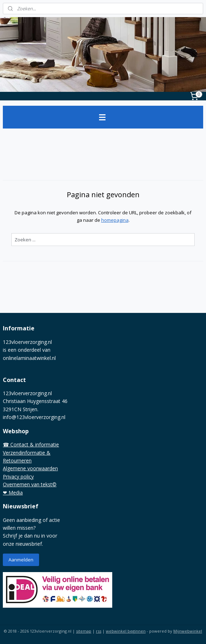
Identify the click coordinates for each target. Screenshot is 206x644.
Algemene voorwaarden (30, 468)
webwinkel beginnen (126, 631)
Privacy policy (18, 477)
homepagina (115, 220)
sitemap (84, 631)
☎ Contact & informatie (31, 444)
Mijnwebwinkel (188, 631)
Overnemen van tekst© (30, 484)
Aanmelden (21, 560)
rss (99, 631)
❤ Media (13, 493)
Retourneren (17, 460)
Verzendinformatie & (27, 453)
